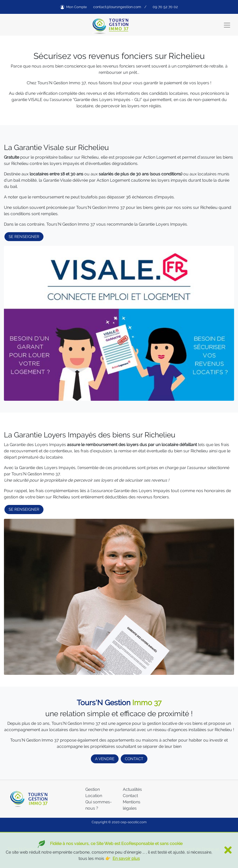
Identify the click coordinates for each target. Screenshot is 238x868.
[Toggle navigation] (227, 25)
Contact (130, 796)
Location (94, 796)
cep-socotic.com (134, 822)
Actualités (132, 789)
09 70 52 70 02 (165, 7)
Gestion (93, 789)
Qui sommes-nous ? (99, 805)
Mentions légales (132, 805)
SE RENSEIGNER (24, 237)
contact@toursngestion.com (117, 7)
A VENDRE (105, 759)
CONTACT (134, 759)
